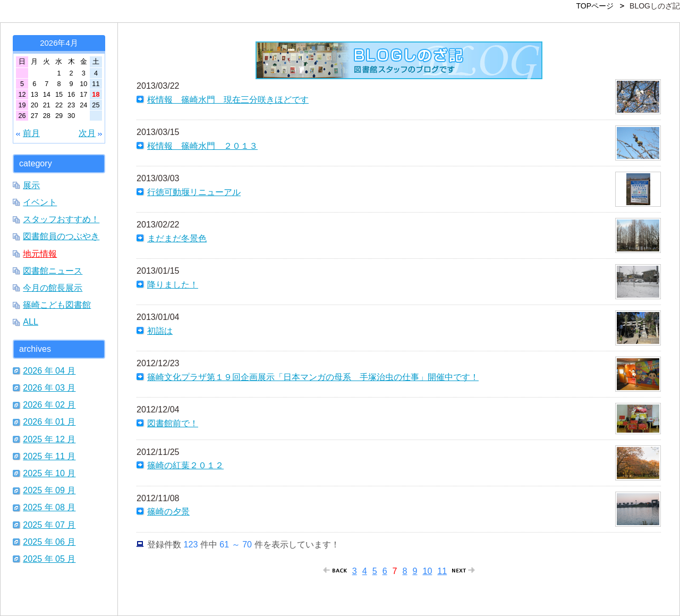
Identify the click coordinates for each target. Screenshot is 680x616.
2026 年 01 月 (49, 421)
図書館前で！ (173, 423)
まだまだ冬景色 (177, 238)
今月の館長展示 (53, 288)
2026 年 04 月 (49, 370)
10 (427, 571)
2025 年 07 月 (49, 525)
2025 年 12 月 (49, 439)
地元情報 (40, 254)
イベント (40, 202)
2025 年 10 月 (49, 473)
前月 (31, 133)
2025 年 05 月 (49, 559)
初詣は (160, 331)
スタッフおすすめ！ (61, 219)
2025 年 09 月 (49, 490)
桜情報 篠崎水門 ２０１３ (202, 146)
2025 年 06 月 (49, 542)
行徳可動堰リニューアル (194, 192)
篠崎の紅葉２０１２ (185, 465)
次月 (87, 133)
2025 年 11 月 (49, 456)
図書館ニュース (53, 271)
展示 (31, 185)
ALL (31, 322)
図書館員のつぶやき (61, 236)
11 (442, 571)
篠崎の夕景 (168, 511)
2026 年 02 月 (49, 404)
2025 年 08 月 (49, 507)
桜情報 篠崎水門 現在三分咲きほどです (228, 99)
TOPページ (595, 6)
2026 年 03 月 (49, 387)
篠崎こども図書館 (57, 305)
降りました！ (173, 284)
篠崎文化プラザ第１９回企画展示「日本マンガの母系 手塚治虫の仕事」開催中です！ (313, 377)
